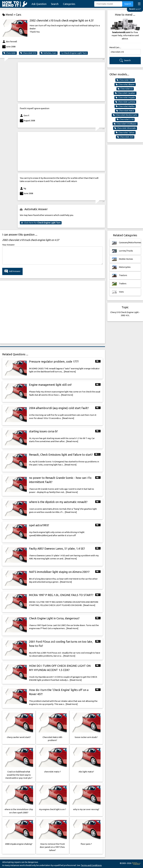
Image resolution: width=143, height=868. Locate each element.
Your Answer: (9, 245)
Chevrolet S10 (28, 53)
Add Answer (12, 271)
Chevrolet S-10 (125, 119)
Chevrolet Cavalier (125, 93)
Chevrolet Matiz (125, 111)
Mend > (9, 15)
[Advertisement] (61, 82)
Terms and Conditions (91, 865)
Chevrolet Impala (125, 98)
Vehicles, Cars (49, 53)
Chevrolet (9, 53)
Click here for (41, 223)
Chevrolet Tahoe (125, 133)
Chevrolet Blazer (125, 84)
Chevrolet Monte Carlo (125, 115)
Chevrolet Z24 (125, 137)
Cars (19, 15)
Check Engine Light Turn (74, 53)
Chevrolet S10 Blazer (125, 124)
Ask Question (39, 4)
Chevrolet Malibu (125, 106)
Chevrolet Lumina (125, 102)
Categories (69, 4)
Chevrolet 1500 (125, 80)
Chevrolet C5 (125, 89)
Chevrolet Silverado (125, 128)
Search (55, 4)
